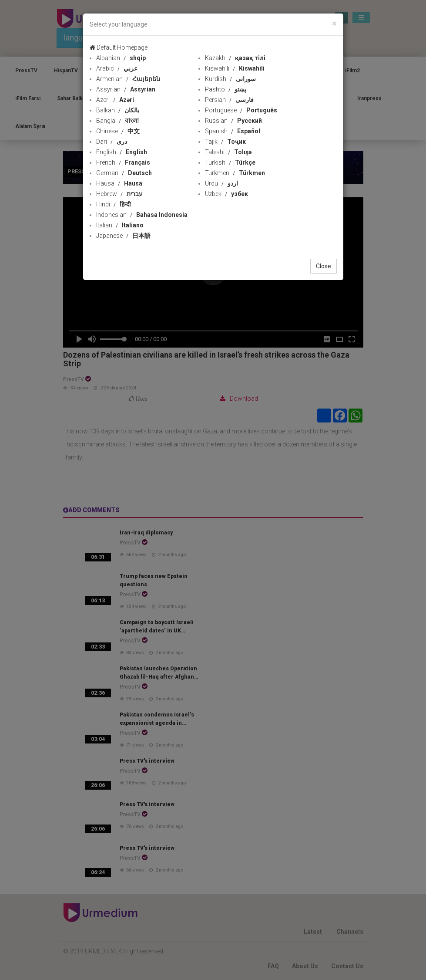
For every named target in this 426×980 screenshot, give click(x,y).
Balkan (118, 110)
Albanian (121, 58)
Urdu (221, 183)
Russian (233, 121)
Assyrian (126, 89)
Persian (229, 100)
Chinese (118, 131)
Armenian (128, 79)
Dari (112, 142)
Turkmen (235, 173)
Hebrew (119, 194)
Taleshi (228, 152)
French (123, 162)
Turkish (230, 162)
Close (324, 266)
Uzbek (226, 194)
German (124, 173)
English (122, 152)
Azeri (115, 100)
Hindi (114, 204)
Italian (120, 225)
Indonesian (142, 215)
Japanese (123, 236)
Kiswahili (235, 68)
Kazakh (235, 58)
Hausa (119, 183)
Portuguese (241, 110)
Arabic (117, 68)
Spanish (233, 131)
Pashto (226, 89)
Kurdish (230, 79)
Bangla (117, 121)
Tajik (225, 142)
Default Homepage (119, 47)
